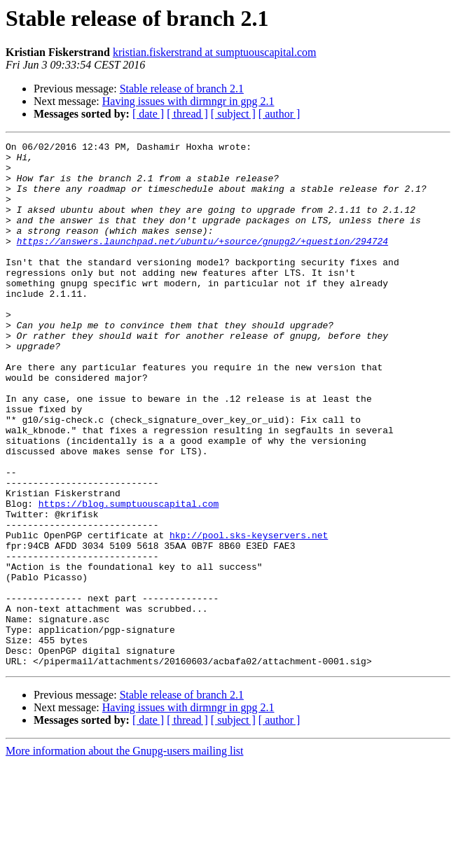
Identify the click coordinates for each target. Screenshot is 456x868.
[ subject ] (233, 114)
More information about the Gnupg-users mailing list (125, 856)
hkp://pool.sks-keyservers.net (249, 615)
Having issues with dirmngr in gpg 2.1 (188, 101)
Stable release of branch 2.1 (182, 89)
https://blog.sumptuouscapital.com (129, 577)
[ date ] (148, 114)
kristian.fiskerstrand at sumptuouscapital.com (215, 52)
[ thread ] (187, 114)
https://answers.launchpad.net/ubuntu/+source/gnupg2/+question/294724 (202, 262)
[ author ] (279, 114)
